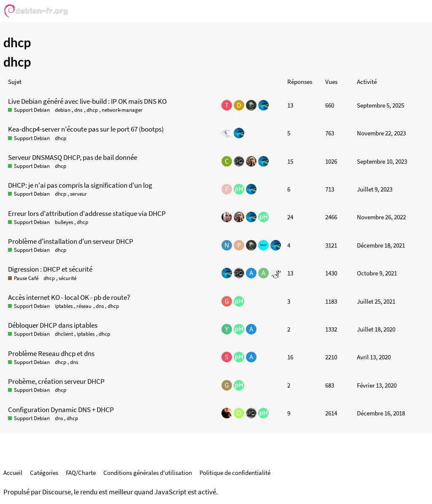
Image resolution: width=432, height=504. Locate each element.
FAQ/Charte (81, 473)
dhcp (92, 110)
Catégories (44, 473)
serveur (78, 194)
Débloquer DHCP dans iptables (53, 325)
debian (63, 110)
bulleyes (64, 222)
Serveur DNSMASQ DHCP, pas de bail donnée (73, 157)
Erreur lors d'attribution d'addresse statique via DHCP (87, 213)
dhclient (64, 334)
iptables (64, 306)
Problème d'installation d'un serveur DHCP (71, 241)
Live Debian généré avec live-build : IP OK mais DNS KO (87, 101)
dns (78, 110)
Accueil (13, 473)
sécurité (67, 278)
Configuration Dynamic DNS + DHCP (61, 410)
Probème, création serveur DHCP (56, 381)
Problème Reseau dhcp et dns (51, 353)
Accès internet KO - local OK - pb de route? (69, 297)
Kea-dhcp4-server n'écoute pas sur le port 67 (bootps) (86, 129)
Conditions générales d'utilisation (148, 473)
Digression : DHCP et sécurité (50, 269)
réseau (84, 306)
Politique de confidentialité (235, 473)
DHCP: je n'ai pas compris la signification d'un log (80, 185)
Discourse (57, 492)
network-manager (122, 110)
